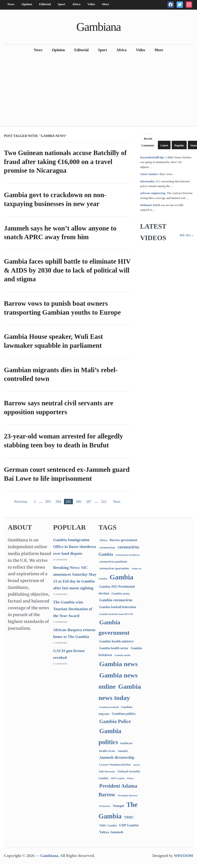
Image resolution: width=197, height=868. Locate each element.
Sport (61, 4)
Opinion (27, 4)
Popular (179, 145)
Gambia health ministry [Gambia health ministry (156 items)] (116, 641)
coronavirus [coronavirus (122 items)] (107, 547)
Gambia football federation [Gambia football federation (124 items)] (118, 607)
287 (89, 502)
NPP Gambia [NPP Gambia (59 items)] (118, 778)
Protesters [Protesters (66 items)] (105, 806)
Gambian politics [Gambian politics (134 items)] (124, 714)
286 (78, 502)
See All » (186, 235)
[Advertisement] (98, 90)
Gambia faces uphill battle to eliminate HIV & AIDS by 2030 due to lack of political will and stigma (67, 270)
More (105, 4)
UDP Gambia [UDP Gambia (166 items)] (129, 825)
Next (117, 502)
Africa (76, 4)
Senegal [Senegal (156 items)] (118, 806)
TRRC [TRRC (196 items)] (129, 817)
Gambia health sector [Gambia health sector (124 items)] (114, 648)
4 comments (60, 559)
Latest (164, 145)
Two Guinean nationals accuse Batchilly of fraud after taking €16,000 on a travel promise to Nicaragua (65, 162)
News (11, 4)
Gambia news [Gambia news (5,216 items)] (118, 664)
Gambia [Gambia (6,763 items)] (121, 577)
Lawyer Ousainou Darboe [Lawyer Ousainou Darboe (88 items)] (115, 765)
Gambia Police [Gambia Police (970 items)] (115, 721)
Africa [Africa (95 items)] (103, 540)
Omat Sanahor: (149, 174)
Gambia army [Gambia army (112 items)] (121, 593)
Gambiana (98, 27)
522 (104, 502)
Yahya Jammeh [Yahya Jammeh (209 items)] (111, 832)
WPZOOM (184, 856)
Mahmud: (146, 205)
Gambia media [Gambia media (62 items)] (122, 655)
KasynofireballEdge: (152, 157)
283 (48, 502)
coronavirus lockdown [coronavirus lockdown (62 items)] (127, 555)
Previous (21, 502)
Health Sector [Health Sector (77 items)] (107, 751)
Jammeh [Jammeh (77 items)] (123, 751)
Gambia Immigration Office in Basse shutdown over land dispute (75, 547)
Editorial (45, 4)
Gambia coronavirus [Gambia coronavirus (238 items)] (116, 600)
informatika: (148, 181)
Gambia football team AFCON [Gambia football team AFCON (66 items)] (116, 614)
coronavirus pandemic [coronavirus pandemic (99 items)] (113, 562)
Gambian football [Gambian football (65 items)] (109, 707)
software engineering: (153, 193)
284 (58, 502)
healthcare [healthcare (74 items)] (126, 743)
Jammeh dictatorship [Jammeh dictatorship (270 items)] (117, 757)
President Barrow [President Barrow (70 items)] (128, 795)
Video (91, 4)
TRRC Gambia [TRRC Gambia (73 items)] (108, 825)
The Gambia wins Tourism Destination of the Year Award (73, 609)
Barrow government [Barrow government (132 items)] (124, 540)
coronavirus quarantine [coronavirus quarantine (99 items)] (114, 568)
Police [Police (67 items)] (130, 778)
